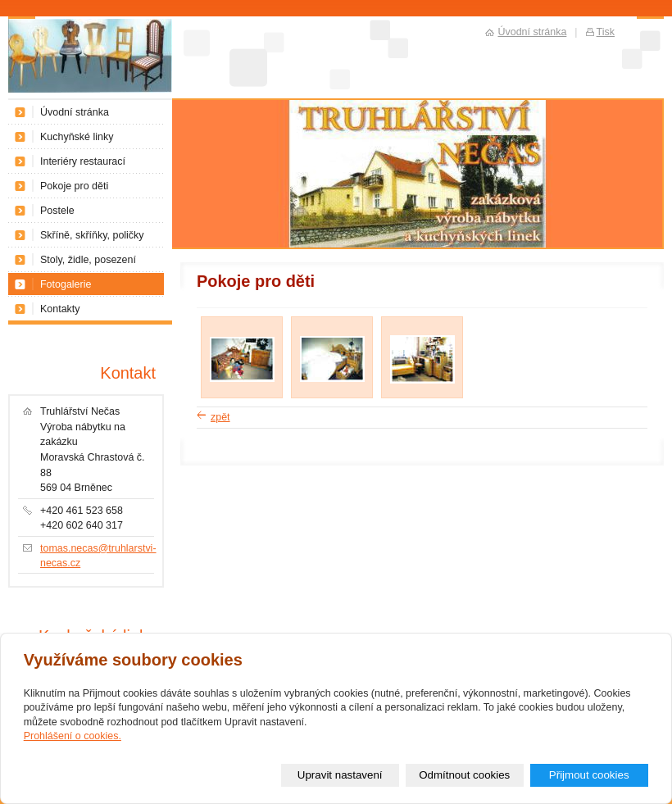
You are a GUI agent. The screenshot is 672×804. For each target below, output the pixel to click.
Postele (57, 211)
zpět (220, 417)
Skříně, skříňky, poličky (92, 235)
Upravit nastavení (340, 775)
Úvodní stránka (75, 112)
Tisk (606, 32)
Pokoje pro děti (74, 186)
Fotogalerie (66, 284)
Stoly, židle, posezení (88, 260)
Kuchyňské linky (77, 137)
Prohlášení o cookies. (73, 736)
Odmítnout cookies (464, 775)
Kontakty (60, 309)
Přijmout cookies (589, 775)
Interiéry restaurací (83, 161)
